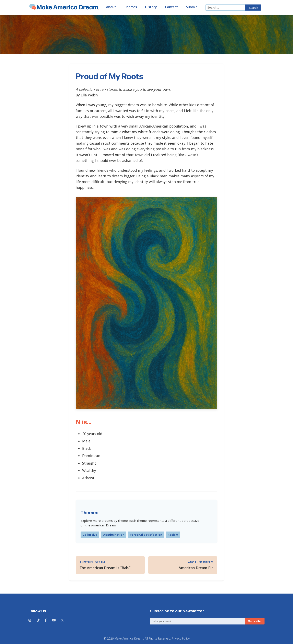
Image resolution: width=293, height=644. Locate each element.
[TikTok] (38, 620)
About (111, 7)
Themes (131, 7)
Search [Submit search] (253, 8)
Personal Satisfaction (146, 535)
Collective (90, 535)
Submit (192, 7)
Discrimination (114, 535)
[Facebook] (46, 620)
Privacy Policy (181, 638)
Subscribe (255, 621)
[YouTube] (54, 620)
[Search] (225, 8)
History (151, 7)
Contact (171, 7)
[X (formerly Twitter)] (62, 620)
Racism (173, 535)
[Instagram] (30, 620)
